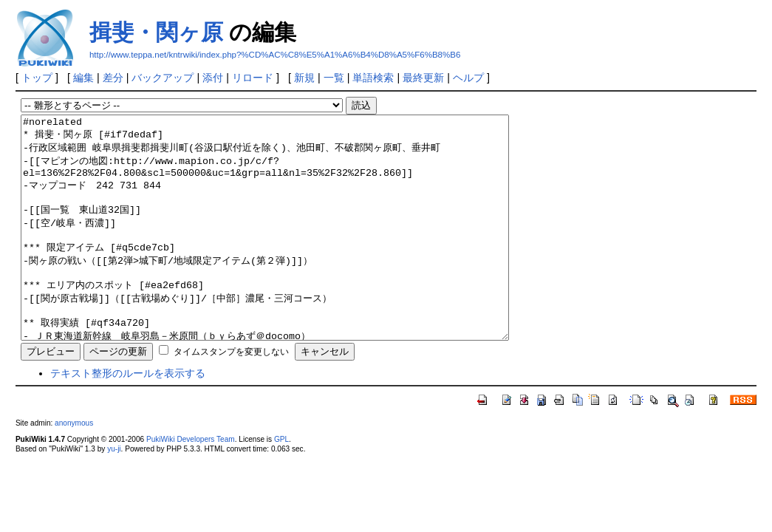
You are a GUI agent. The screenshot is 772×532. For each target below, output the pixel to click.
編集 (83, 78)
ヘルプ (468, 78)
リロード (253, 78)
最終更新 (423, 78)
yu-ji (114, 493)
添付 (213, 78)
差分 (113, 78)
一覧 (334, 78)
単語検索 (373, 78)
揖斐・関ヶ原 (156, 32)
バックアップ (163, 78)
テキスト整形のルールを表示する (128, 417)
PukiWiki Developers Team (191, 484)
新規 (304, 78)
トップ (37, 78)
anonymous (74, 467)
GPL (281, 484)
